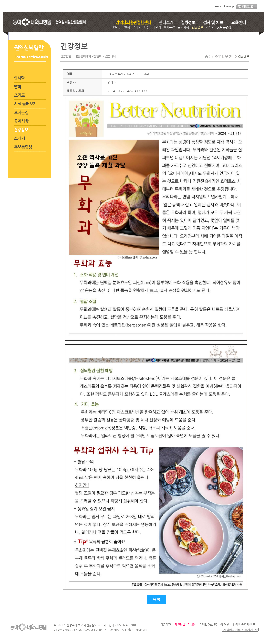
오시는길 (169, 27)
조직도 (137, 27)
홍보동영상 (224, 27)
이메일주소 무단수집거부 (214, 625)
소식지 (210, 27)
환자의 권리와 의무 (244, 625)
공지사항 (183, 27)
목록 (156, 599)
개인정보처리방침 (185, 625)
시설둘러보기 (152, 27)
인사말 (117, 27)
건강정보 (197, 27)
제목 (70, 74)
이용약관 (166, 625)
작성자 (71, 83)
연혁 (127, 27)
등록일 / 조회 (75, 91)
